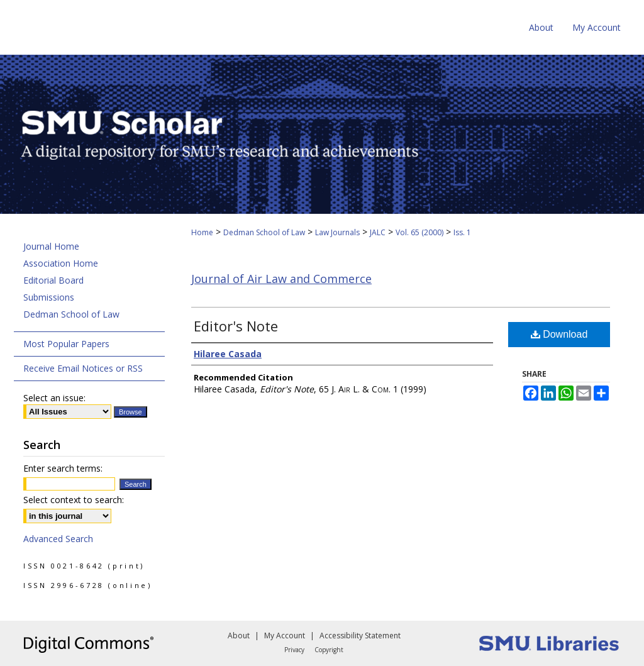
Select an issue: (54, 398)
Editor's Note (236, 326)
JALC (378, 232)
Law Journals (337, 232)
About (239, 635)
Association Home (61, 263)
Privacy (294, 650)
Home (202, 232)
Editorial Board (53, 280)
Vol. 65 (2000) (419, 232)
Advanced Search (58, 539)
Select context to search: (74, 500)
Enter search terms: (63, 468)
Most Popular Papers (66, 344)
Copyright (329, 650)
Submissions (49, 297)
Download (559, 334)
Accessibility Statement (360, 635)
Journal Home (51, 246)
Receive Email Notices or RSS (83, 368)
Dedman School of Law (264, 232)
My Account (285, 635)
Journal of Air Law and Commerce (281, 279)
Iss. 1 (462, 232)
